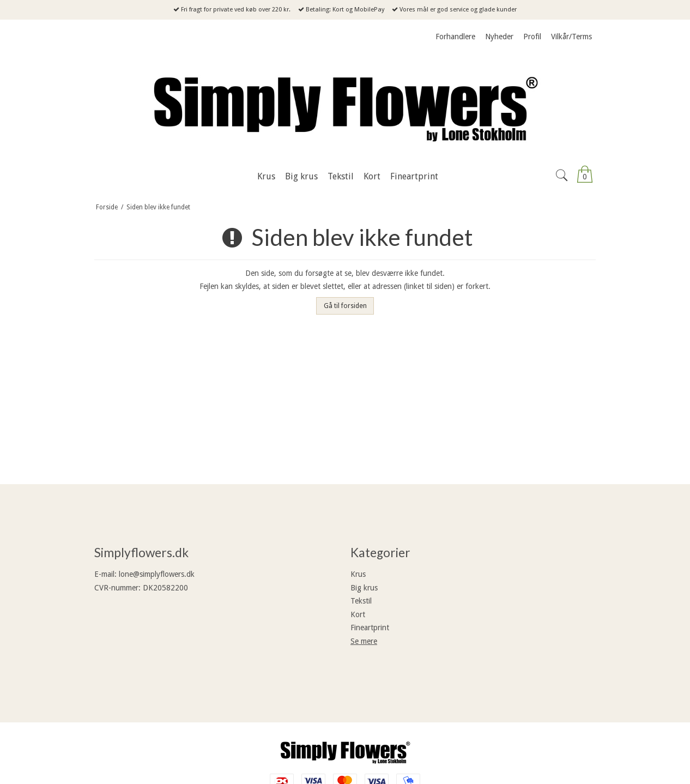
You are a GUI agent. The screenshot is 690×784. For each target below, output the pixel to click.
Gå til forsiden (345, 306)
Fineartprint (370, 628)
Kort (358, 614)
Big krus (364, 588)
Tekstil (361, 601)
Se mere (364, 641)
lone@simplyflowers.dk (157, 574)
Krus (358, 574)
